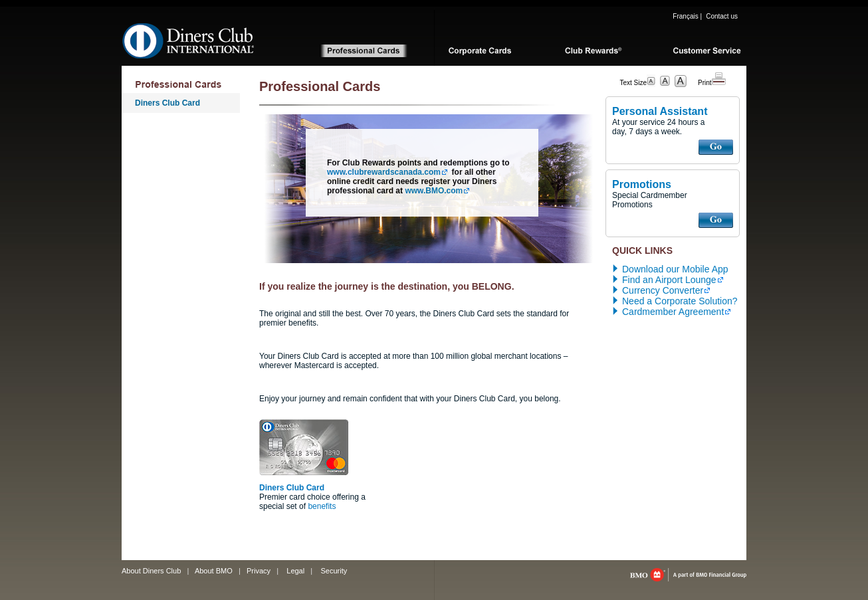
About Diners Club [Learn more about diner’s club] (151, 571)
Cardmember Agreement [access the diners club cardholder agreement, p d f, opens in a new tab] (673, 312)
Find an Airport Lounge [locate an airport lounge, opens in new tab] (669, 280)
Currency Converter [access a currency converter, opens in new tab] (663, 290)
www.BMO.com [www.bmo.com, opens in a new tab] (434, 191)
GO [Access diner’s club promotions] (716, 220)
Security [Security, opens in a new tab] (334, 571)
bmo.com (688, 575)
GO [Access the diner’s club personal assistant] (716, 147)
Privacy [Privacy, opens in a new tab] (259, 571)
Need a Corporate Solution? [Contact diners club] (680, 301)
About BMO (214, 571)
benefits (322, 506)
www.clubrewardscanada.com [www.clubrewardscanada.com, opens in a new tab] (384, 172)
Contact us (722, 16)
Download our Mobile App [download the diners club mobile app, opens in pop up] (675, 269)
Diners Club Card (167, 103)
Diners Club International (188, 41)
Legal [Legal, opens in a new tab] (295, 571)
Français (685, 16)
